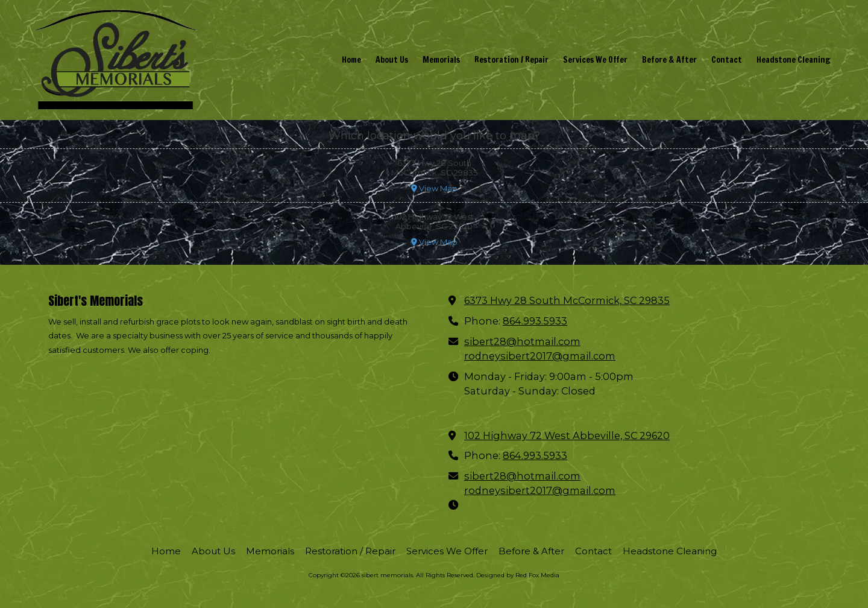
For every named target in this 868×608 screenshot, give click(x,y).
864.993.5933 (535, 321)
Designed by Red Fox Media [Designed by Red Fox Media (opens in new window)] (518, 575)
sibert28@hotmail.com (522, 341)
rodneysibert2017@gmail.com (540, 356)
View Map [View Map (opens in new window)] (434, 188)
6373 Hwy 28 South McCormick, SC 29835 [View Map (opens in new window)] (567, 300)
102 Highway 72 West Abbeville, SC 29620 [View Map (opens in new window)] (567, 435)
